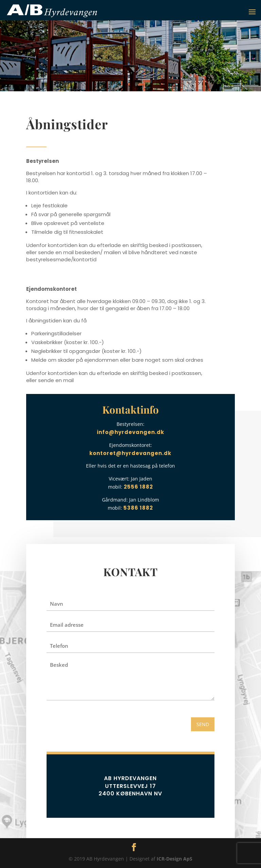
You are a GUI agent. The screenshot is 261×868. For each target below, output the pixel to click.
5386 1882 (138, 508)
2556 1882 (138, 487)
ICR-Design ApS (175, 859)
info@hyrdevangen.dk (130, 432)
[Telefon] (130, 646)
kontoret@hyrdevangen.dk (130, 453)
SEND (203, 724)
